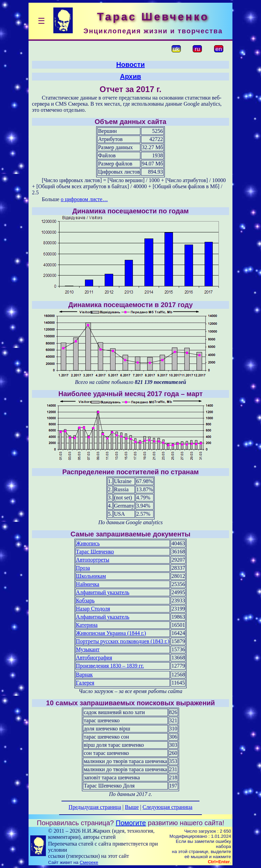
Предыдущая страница (95, 807)
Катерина (87, 625)
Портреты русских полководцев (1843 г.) (123, 641)
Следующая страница (168, 807)
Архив (130, 76)
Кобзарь (85, 600)
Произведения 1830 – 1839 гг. (110, 666)
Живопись (88, 543)
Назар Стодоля (93, 609)
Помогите (131, 823)
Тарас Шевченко (95, 552)
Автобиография (94, 658)
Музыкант (88, 649)
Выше (132, 807)
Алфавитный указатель (103, 592)
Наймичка (88, 584)
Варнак (84, 675)
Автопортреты (93, 560)
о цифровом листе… (84, 199)
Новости (130, 65)
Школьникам (91, 576)
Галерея (85, 683)
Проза (83, 568)
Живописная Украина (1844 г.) (111, 633)
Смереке (89, 862)
